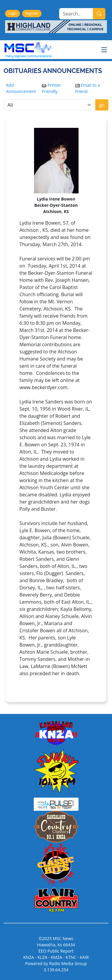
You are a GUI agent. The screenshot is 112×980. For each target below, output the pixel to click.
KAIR (84, 957)
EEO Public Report (56, 951)
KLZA (43, 957)
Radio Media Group (68, 963)
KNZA (29, 957)
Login (13, 13)
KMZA (56, 957)
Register (32, 13)
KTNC (71, 957)
